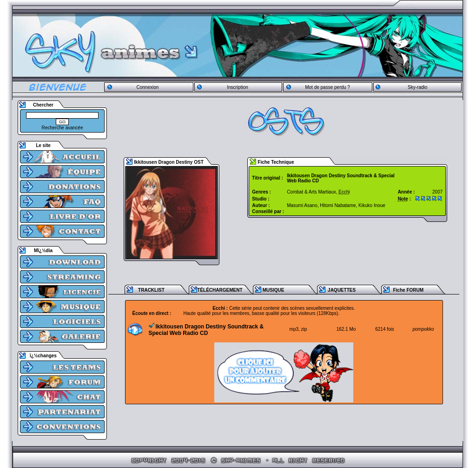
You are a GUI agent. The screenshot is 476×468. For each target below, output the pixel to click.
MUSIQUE (274, 290)
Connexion (147, 87)
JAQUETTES (342, 290)
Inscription (238, 87)
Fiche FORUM (408, 290)
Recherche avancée (63, 128)
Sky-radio (417, 87)
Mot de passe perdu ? (327, 87)
